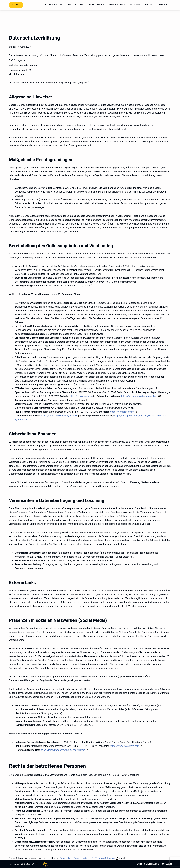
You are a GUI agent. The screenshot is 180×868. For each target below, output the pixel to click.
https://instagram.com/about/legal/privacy (63, 750)
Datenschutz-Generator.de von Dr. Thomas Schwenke (87, 858)
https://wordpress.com (122, 412)
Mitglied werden (96, 5)
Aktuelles (135, 5)
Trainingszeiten (75, 5)
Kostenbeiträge (117, 5)
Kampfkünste (54, 5)
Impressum (166, 864)
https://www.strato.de (81, 396)
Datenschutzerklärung (146, 864)
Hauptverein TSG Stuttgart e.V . (22, 864)
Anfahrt (163, 5)
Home (16, 5)
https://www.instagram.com (125, 746)
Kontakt (150, 5)
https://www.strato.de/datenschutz (140, 396)
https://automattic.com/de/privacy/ (59, 416)
